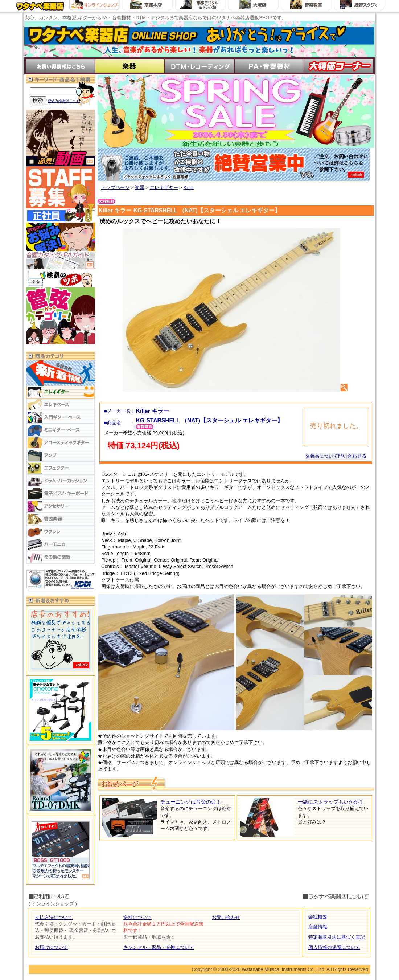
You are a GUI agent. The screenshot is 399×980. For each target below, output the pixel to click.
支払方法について (54, 917)
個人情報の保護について (334, 947)
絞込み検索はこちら (64, 101)
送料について (137, 917)
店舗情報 (318, 927)
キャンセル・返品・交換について (159, 947)
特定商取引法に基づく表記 (337, 937)
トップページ (115, 187)
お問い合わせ (226, 917)
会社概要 (318, 917)
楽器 (140, 187)
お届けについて (51, 947)
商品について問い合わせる (336, 456)
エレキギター (164, 187)
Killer (188, 187)
